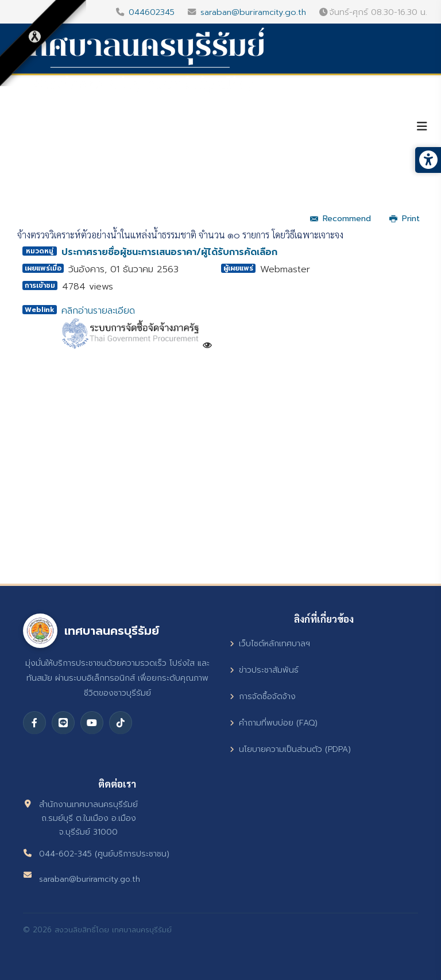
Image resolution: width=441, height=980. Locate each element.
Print (405, 219)
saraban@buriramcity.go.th (253, 12)
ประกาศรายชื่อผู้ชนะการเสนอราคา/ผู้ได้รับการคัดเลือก (169, 252)
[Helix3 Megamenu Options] (422, 127)
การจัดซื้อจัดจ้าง (263, 697)
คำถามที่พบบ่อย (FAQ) (274, 723)
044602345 (152, 12)
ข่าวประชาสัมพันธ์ (264, 670)
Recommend (341, 219)
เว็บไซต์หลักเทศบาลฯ (270, 644)
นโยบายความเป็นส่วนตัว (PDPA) (290, 749)
